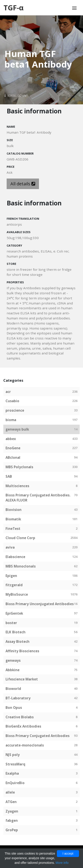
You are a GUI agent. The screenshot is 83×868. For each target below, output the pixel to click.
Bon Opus (14, 708)
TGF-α (14, 8)
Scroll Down (15, 96)
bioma (11, 420)
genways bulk (17, 429)
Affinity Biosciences (22, 651)
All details (23, 184)
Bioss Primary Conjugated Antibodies (38, 736)
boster (11, 623)
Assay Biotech (17, 641)
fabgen (12, 820)
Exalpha (12, 773)
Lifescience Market (22, 679)
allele (10, 792)
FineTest (13, 529)
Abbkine (13, 670)
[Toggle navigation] (74, 8)
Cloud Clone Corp (20, 538)
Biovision (14, 510)
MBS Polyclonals (19, 467)
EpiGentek (14, 613)
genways (13, 660)
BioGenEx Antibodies (23, 726)
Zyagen (12, 811)
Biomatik (13, 519)
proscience (15, 410)
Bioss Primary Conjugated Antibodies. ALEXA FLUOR (38, 498)
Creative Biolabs (20, 717)
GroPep (12, 830)
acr (8, 392)
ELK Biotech (15, 632)
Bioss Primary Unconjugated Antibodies (40, 604)
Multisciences (17, 486)
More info (62, 863)
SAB (9, 476)
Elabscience (15, 557)
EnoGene (13, 448)
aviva (10, 547)
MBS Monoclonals (21, 566)
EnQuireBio (15, 783)
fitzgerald (14, 585)
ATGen (11, 802)
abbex (11, 439)
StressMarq (15, 764)
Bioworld (13, 689)
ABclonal (13, 457)
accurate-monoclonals (25, 745)
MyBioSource (17, 594)
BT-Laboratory (18, 698)
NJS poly (13, 755)
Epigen (11, 576)
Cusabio (12, 401)
